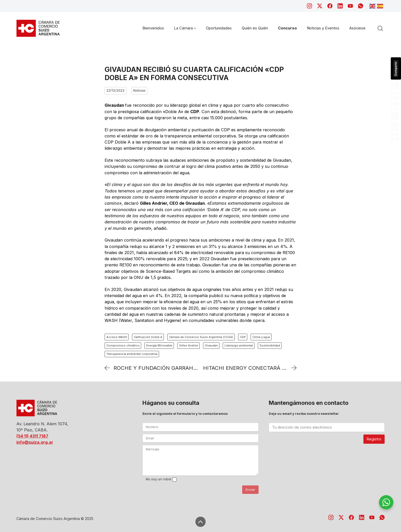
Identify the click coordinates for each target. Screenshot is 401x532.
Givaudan (211, 345)
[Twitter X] (320, 6)
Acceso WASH (117, 337)
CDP (243, 337)
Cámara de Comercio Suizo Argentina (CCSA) (201, 337)
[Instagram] (309, 6)
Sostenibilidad (270, 345)
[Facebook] (330, 6)
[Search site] (380, 28)
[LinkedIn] (340, 6)
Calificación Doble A (148, 337)
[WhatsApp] (361, 6)
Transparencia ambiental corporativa (132, 354)
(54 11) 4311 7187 (32, 436)
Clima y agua (261, 337)
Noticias (139, 90)
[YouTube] (350, 6)
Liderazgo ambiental (239, 345)
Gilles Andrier (189, 345)
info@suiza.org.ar (35, 442)
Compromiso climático (123, 345)
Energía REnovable (159, 345)
